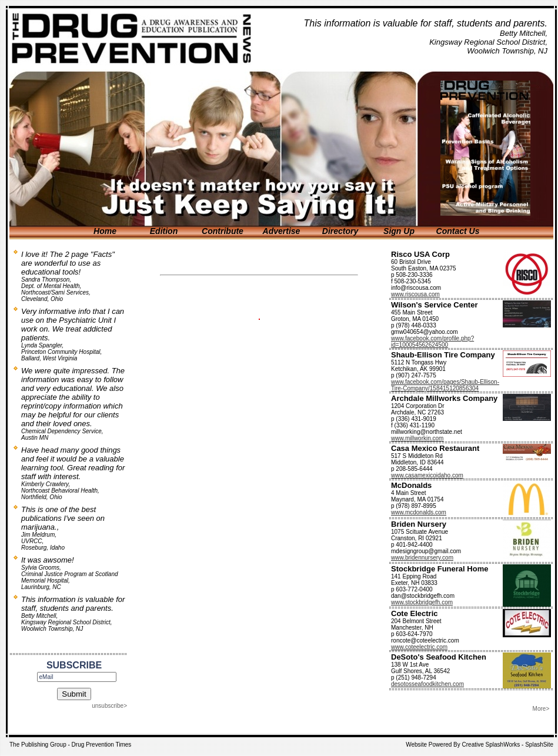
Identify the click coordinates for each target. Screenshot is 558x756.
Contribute (223, 231)
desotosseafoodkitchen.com (427, 684)
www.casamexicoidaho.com (427, 475)
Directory (340, 231)
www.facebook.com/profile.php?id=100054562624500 (432, 342)
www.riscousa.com (415, 294)
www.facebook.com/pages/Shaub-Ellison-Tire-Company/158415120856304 (445, 385)
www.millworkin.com (417, 438)
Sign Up (399, 231)
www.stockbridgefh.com (422, 602)
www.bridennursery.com (422, 558)
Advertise (282, 231)
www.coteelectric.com (419, 647)
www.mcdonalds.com (419, 512)
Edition (164, 231)
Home (105, 231)
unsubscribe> (109, 706)
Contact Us (458, 231)
